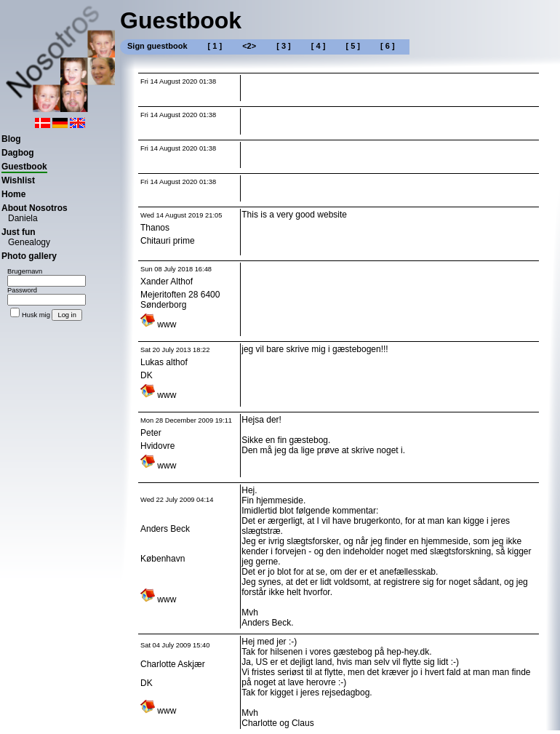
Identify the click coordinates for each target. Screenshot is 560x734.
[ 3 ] (284, 46)
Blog (11, 139)
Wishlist (18, 180)
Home (13, 194)
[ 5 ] (353, 46)
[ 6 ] (388, 46)
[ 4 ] (319, 46)
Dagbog (18, 153)
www (158, 324)
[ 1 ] (215, 46)
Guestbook (24, 167)
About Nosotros (35, 208)
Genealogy (29, 242)
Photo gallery (29, 256)
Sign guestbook (157, 46)
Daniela (23, 218)
